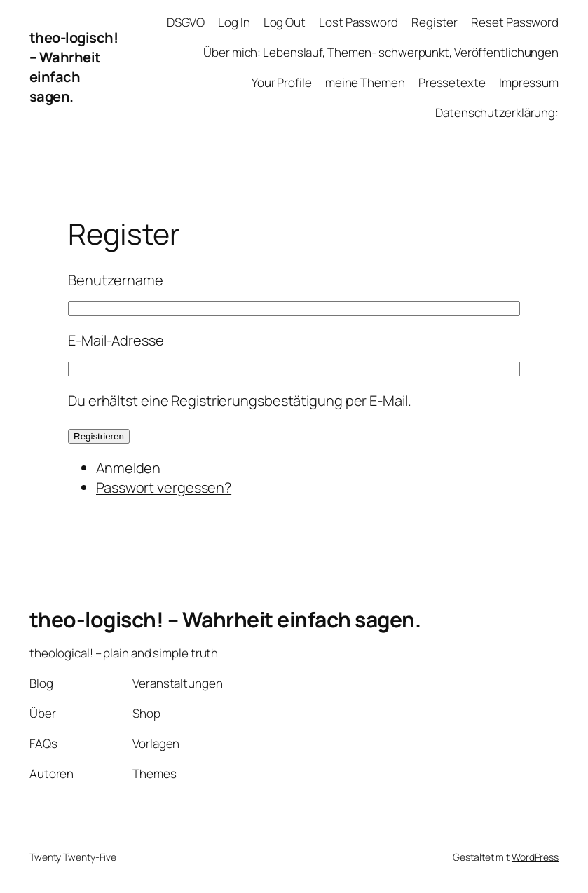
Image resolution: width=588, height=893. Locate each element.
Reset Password (515, 22)
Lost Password (358, 22)
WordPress (535, 857)
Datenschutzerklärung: (497, 113)
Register (435, 22)
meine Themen (365, 82)
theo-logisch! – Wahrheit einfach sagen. (74, 67)
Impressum (529, 82)
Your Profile (282, 82)
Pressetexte (452, 82)
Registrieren (99, 436)
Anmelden (128, 468)
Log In (234, 22)
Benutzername (116, 280)
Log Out (285, 22)
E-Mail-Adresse (116, 340)
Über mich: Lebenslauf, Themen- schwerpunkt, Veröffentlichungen (381, 52)
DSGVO (186, 22)
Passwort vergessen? (164, 488)
